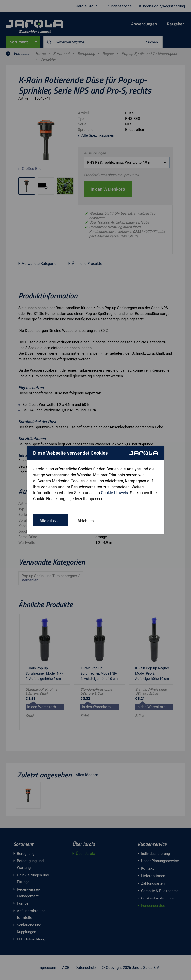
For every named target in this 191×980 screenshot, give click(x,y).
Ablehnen (86, 521)
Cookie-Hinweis (114, 493)
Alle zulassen (51, 521)
